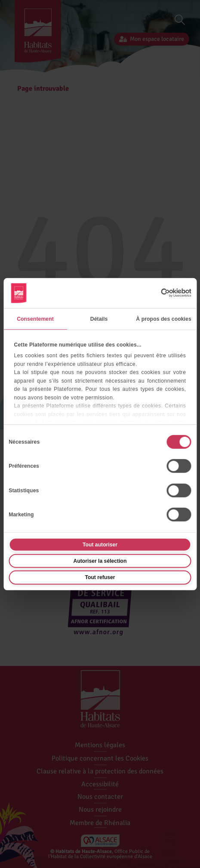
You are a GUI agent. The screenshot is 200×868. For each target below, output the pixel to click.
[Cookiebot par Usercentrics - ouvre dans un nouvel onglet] (154, 293)
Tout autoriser (100, 544)
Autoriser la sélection (100, 561)
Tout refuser (100, 577)
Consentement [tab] (35, 319)
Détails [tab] (99, 319)
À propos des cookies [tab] (164, 319)
